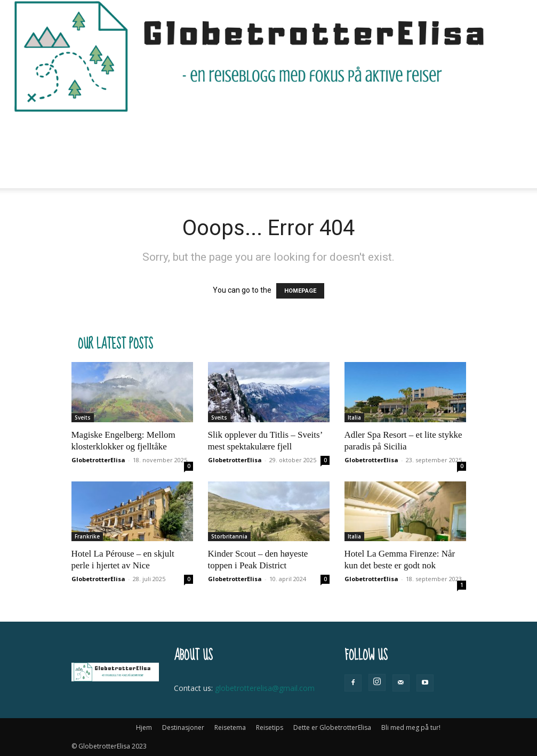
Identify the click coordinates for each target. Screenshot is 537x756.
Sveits (83, 417)
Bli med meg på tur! (138, 169)
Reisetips (277, 131)
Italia (354, 417)
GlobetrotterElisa (98, 460)
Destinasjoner (160, 131)
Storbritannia (229, 536)
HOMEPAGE (300, 291)
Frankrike (87, 536)
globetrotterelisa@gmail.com (265, 688)
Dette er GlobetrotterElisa (360, 131)
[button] (453, 131)
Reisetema (224, 131)
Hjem (110, 131)
